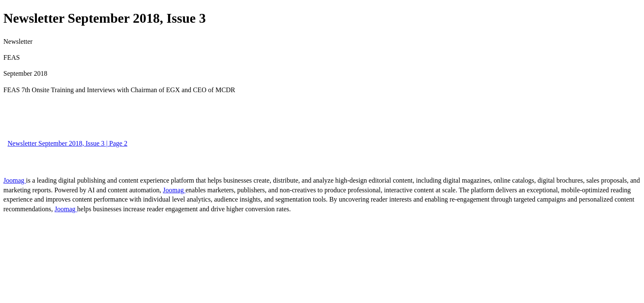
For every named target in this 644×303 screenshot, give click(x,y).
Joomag (15, 180)
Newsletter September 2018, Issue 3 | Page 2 (67, 143)
